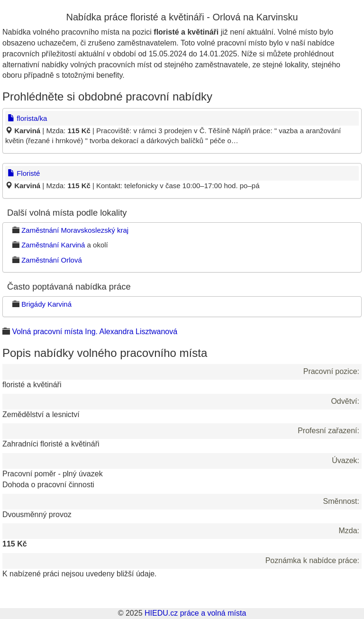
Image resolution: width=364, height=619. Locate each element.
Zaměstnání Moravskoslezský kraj (75, 230)
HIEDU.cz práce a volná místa (195, 613)
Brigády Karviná (46, 304)
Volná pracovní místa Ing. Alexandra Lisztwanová (95, 332)
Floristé (24, 173)
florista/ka (27, 118)
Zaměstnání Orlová (52, 260)
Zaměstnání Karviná (53, 245)
